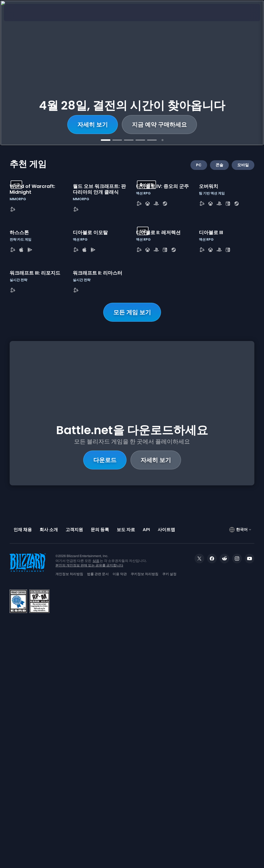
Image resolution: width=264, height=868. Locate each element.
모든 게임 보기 (132, 533)
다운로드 (105, 649)
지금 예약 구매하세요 (159, 125)
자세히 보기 (93, 125)
